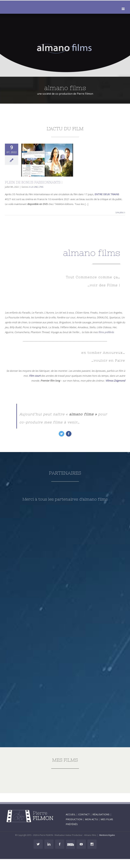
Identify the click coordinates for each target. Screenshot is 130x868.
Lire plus (120, 212)
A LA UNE (33, 187)
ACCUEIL (71, 814)
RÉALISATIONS (101, 814)
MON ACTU (91, 819)
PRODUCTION (74, 819)
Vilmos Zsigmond (115, 381)
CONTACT (84, 814)
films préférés (106, 332)
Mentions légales (107, 835)
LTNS (41, 187)
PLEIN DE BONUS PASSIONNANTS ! (34, 182)
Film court (35, 376)
